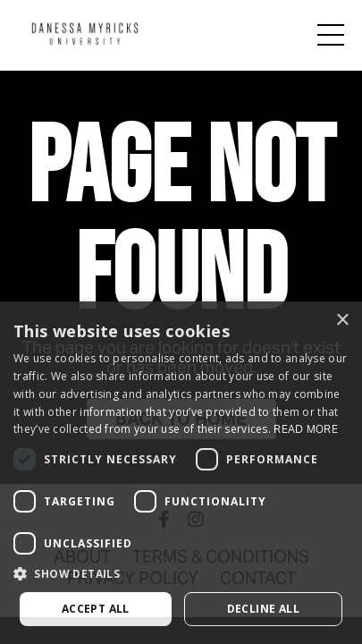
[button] (181, 574)
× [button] (342, 321)
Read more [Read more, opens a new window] (306, 429)
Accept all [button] (96, 609)
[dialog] (181, 473)
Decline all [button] (263, 609)
